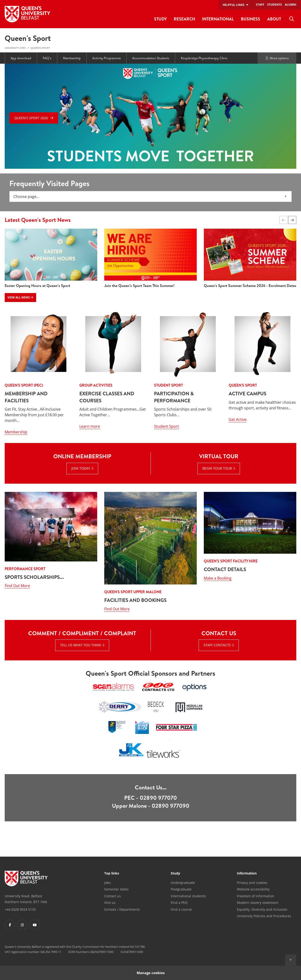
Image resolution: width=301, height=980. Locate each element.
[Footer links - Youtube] (35, 925)
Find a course (181, 909)
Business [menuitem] (251, 19)
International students (188, 896)
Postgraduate (181, 889)
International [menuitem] (218, 19)
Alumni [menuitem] (291, 5)
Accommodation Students (151, 58)
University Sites (15, 48)
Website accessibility (253, 889)
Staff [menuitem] (260, 5)
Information (247, 874)
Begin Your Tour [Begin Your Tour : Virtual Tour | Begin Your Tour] (217, 468)
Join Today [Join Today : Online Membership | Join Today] (81, 468)
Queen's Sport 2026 (31, 118)
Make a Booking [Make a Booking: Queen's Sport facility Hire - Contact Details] (218, 609)
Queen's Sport (40, 48)
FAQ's (47, 58)
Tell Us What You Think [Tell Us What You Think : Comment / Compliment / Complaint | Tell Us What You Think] (81, 645)
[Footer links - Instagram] (22, 925)
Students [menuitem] (275, 5)
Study (175, 874)
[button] (292, 220)
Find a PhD (179, 903)
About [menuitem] (274, 19)
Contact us (113, 896)
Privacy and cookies (252, 883)
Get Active (238, 419)
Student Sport (166, 426)
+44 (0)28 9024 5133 (20, 909)
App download (21, 58)
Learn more (90, 426)
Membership (72, 58)
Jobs (108, 883)
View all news (20, 297)
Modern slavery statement (258, 903)
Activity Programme (106, 58)
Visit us (110, 903)
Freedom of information (256, 896)
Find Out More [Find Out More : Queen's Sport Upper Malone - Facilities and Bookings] (117, 609)
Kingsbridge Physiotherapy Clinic (204, 58)
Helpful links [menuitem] (233, 5)
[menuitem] (292, 19)
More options (277, 58)
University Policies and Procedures (264, 916)
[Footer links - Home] (26, 878)
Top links (112, 874)
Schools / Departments (122, 909)
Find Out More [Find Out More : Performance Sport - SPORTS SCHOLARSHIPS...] (17, 609)
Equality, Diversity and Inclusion (262, 909)
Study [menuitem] (160, 19)
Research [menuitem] (184, 19)
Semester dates (116, 889)
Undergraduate (183, 883)
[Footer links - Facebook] (10, 925)
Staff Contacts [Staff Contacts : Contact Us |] (217, 645)
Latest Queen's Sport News (38, 220)
